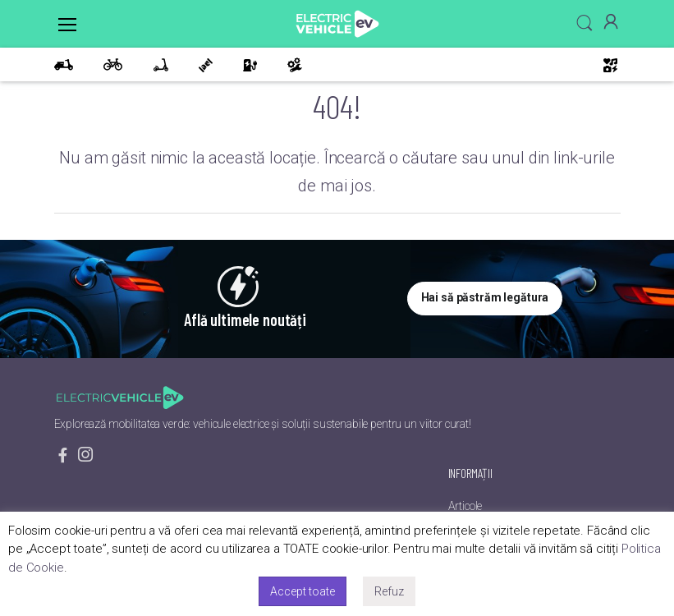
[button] (585, 23)
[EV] (337, 24)
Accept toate (303, 591)
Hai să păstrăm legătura (485, 297)
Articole (465, 506)
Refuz (389, 591)
